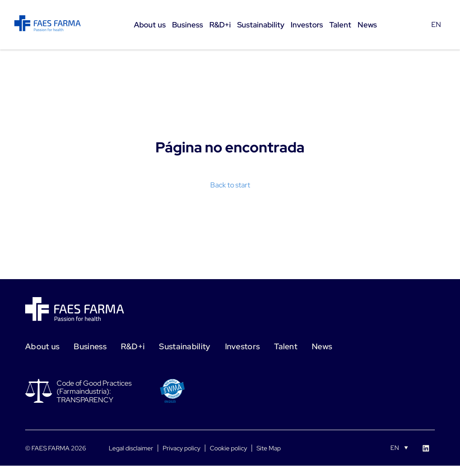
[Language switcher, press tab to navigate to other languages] (399, 447)
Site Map (269, 448)
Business (90, 346)
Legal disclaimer (131, 448)
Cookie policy (228, 448)
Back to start (230, 185)
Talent (286, 346)
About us (42, 346)
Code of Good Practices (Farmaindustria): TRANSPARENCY (94, 391)
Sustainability (185, 346)
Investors (243, 346)
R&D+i (133, 346)
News (322, 346)
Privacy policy (181, 448)
